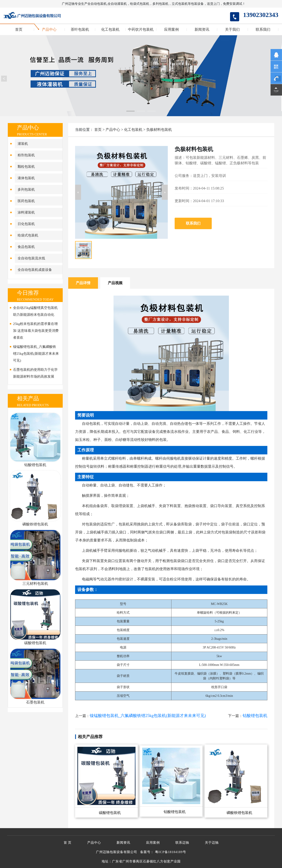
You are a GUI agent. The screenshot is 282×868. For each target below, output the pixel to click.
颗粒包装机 (26, 167)
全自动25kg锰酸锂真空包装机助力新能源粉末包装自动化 (35, 311)
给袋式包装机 (28, 235)
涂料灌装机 (26, 212)
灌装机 (23, 144)
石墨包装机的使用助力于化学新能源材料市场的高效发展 (35, 373)
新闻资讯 (202, 30)
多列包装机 (26, 190)
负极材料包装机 (159, 130)
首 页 (68, 843)
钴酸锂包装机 (255, 716)
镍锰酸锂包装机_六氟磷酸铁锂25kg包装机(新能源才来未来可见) (36, 354)
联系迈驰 (182, 843)
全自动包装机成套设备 (35, 270)
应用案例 (171, 30)
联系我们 (263, 30)
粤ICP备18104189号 (171, 852)
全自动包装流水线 (31, 258)
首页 (19, 30)
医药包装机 (26, 201)
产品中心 (49, 30)
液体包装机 (26, 178)
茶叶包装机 (80, 30)
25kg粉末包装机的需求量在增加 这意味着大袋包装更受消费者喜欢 (36, 331)
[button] (78, 192)
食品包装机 (26, 247)
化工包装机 (110, 30)
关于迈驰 (212, 843)
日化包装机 (26, 224)
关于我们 (232, 30)
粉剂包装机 (26, 155)
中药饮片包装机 (141, 30)
